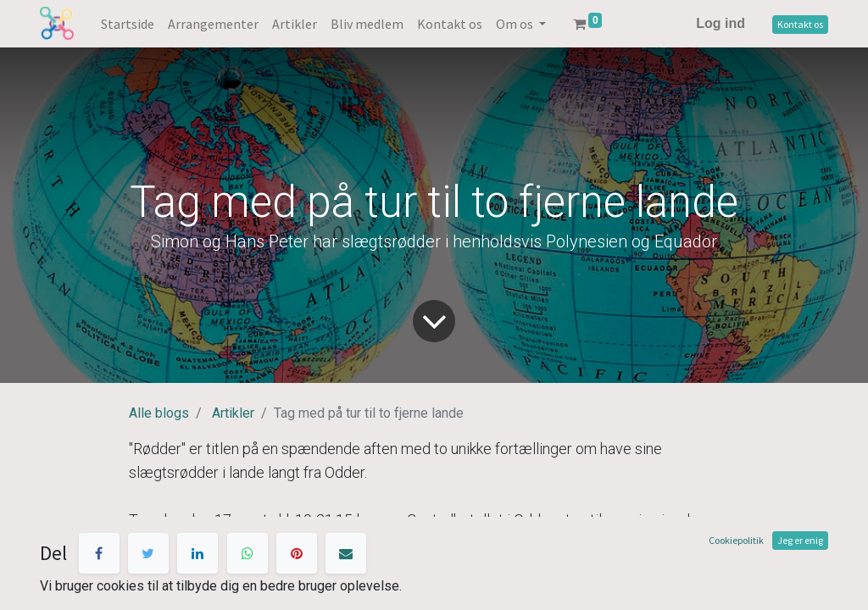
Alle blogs (159, 413)
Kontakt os (800, 24)
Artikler (233, 413)
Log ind (721, 23)
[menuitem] (128, 24)
